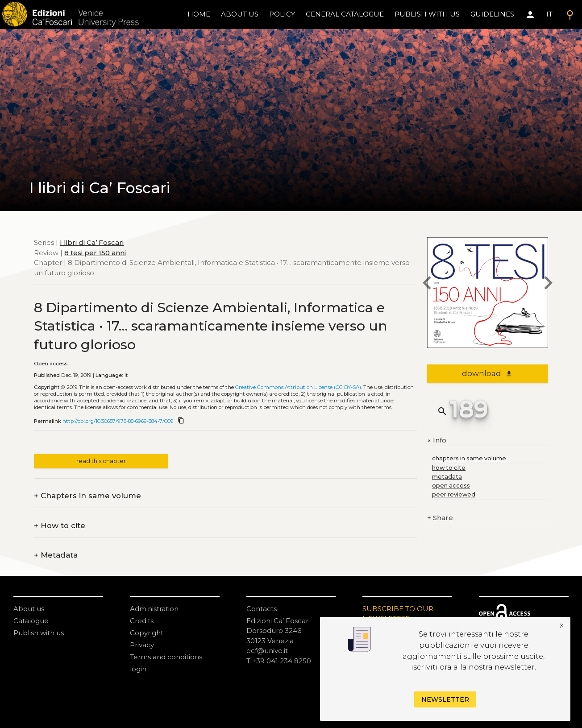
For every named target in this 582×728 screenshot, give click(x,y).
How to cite (60, 526)
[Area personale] (530, 15)
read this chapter (101, 461)
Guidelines (492, 14)
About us (240, 14)
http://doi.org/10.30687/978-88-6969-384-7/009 (118, 421)
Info (437, 441)
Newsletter (445, 699)
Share (440, 518)
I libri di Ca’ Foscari (92, 242)
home (199, 14)
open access (451, 486)
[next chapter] (548, 284)
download (487, 373)
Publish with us (427, 14)
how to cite (449, 468)
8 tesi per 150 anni (95, 253)
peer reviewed (454, 494)
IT (549, 14)
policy (282, 14)
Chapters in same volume (87, 496)
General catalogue (345, 14)
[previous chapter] (427, 284)
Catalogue (31, 621)
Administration (154, 609)
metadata (447, 477)
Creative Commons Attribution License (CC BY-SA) (298, 387)
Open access (51, 364)
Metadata (56, 555)
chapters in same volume (469, 458)
